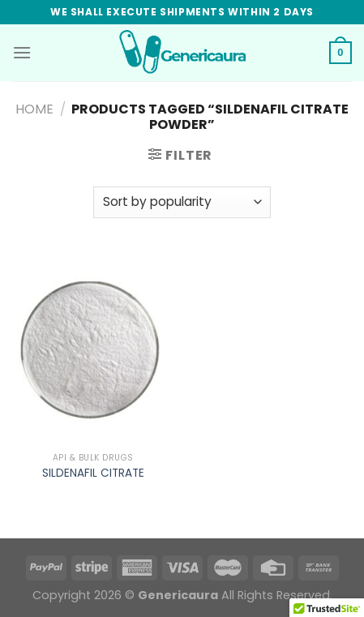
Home (34, 109)
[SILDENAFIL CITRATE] (93, 348)
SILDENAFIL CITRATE (93, 473)
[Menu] (22, 52)
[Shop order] (182, 202)
